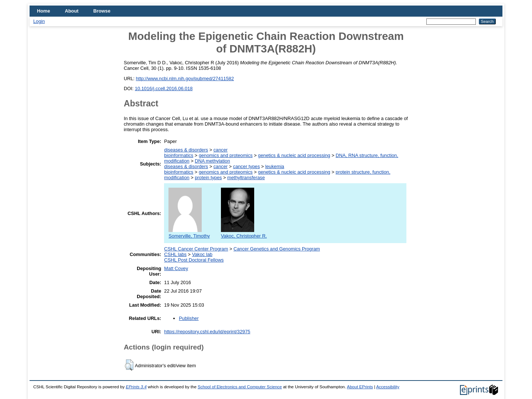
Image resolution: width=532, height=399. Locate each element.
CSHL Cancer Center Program (196, 249)
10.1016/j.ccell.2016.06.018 (164, 88)
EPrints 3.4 (136, 387)
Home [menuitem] (44, 11)
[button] (129, 365)
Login (39, 21)
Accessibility (388, 387)
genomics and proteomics (226, 155)
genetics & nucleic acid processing (294, 155)
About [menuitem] (72, 11)
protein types (208, 178)
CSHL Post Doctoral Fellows (194, 260)
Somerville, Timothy (189, 233)
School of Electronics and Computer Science (240, 387)
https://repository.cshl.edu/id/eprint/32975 (207, 332)
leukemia (275, 166)
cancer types (247, 166)
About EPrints (360, 387)
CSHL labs (175, 254)
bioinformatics (179, 155)
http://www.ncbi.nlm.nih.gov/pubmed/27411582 (185, 79)
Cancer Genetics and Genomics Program (277, 249)
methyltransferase (246, 178)
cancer (221, 150)
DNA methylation (212, 161)
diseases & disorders (186, 150)
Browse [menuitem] (102, 11)
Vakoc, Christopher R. (244, 233)
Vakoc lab (202, 254)
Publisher (189, 318)
